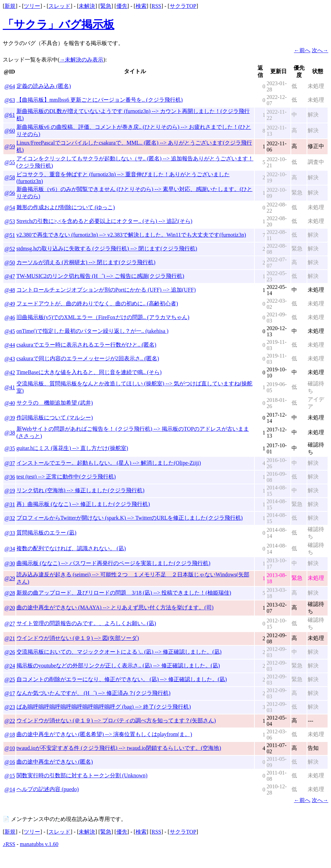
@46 (10, 318)
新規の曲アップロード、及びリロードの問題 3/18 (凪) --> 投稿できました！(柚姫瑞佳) (124, 593)
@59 (10, 146)
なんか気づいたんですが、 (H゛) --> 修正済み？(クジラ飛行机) (94, 693)
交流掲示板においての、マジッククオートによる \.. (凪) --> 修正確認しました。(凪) (119, 652)
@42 (10, 373)
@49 (10, 304)
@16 (10, 762)
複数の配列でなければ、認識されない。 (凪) (71, 548)
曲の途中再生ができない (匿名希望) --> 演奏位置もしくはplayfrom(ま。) (104, 734)
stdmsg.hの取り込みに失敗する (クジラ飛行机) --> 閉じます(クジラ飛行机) (107, 249)
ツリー (32, 6)
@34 (10, 549)
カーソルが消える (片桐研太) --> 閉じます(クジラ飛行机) (86, 262)
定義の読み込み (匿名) (44, 86)
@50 (10, 263)
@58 (10, 177)
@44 (10, 345)
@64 (10, 86)
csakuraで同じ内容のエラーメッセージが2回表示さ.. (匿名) (88, 358)
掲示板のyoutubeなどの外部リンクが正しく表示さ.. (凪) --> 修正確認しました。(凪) (118, 666)
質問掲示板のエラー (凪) (47, 533)
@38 (10, 433)
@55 (10, 162)
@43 (10, 359)
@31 (10, 504)
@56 (10, 193)
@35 (10, 448)
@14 (10, 790)
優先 (122, 6)
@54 (10, 208)
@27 (10, 624)
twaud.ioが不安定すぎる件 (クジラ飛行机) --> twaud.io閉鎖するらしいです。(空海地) (119, 748)
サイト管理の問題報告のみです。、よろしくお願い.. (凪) (86, 623)
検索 (141, 6)
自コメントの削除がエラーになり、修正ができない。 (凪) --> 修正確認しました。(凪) (122, 679)
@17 (10, 693)
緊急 (106, 6)
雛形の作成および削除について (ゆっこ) (66, 207)
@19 (10, 491)
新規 (10, 6)
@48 (10, 290)
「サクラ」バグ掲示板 (59, 24)
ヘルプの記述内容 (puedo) (48, 789)
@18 (10, 735)
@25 (10, 680)
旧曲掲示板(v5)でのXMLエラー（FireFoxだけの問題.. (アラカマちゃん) (103, 317)
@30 (10, 563)
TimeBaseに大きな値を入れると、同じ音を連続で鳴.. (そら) (89, 372)
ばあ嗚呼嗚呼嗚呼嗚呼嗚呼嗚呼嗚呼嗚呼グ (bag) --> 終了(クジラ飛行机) (104, 707)
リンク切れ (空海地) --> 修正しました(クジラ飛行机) (81, 490)
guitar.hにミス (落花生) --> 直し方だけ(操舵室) (72, 448)
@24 (10, 666)
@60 (10, 131)
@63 (10, 100)
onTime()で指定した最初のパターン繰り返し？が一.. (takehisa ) (93, 331)
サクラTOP (183, 6)
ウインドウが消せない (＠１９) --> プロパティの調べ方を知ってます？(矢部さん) (116, 720)
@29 (10, 578)
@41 (10, 387)
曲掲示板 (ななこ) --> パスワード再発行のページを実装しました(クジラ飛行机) (113, 563)
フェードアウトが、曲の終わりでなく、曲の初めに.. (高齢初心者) (97, 303)
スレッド (59, 6)
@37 (10, 463)
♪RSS (9, 844)
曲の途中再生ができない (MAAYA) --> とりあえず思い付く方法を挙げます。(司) (115, 607)
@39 (10, 418)
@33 (10, 533)
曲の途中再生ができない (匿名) (55, 762)
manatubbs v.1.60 (39, 844)
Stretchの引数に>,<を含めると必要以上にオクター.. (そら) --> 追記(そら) (104, 221)
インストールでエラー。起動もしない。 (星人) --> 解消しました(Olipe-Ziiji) (109, 463)
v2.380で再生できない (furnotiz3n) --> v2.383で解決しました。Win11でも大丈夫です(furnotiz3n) (131, 235)
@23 (10, 707)
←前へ (302, 50)
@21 (10, 638)
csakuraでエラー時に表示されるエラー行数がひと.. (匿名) (87, 345)
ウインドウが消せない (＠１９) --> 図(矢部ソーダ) (78, 638)
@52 (10, 249)
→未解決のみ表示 (81, 60)
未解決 (87, 6)
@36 (10, 477)
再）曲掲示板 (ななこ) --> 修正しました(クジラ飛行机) (83, 504)
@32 (10, 518)
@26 (10, 652)
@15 (10, 776)
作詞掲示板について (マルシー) (55, 418)
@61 (10, 115)
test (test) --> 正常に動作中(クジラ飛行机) (66, 477)
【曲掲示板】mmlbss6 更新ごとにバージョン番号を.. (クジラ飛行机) (100, 100)
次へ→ (320, 50)
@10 (10, 748)
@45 (10, 331)
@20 (10, 608)
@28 (10, 593)
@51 (10, 235)
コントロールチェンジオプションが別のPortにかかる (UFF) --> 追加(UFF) (106, 290)
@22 (10, 721)
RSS (156, 6)
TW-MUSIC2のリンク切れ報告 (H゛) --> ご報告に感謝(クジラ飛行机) (100, 276)
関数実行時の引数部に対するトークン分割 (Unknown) (82, 775)
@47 (10, 276)
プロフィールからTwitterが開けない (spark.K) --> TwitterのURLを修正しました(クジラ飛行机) (130, 518)
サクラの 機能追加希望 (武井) (55, 403)
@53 (10, 221)
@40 (10, 403)
